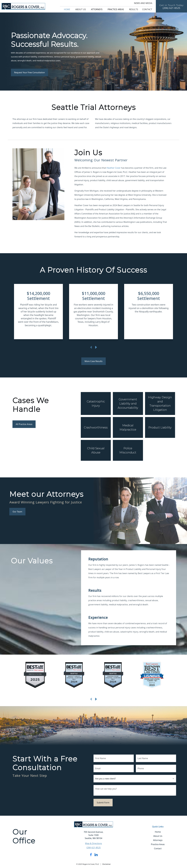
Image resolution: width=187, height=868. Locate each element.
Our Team (17, 512)
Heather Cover (114, 168)
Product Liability (160, 427)
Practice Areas (116, 9)
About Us (81, 9)
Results (134, 9)
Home (67, 9)
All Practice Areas (24, 424)
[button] (26, 313)
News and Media (143, 3)
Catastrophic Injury (96, 403)
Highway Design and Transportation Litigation (160, 403)
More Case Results (94, 361)
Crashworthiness (96, 427)
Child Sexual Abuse (96, 450)
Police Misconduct (128, 450)
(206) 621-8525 (171, 8)
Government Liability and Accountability (128, 403)
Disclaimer (106, 864)
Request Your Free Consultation (29, 72)
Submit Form (103, 803)
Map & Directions (94, 843)
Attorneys (97, 9)
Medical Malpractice (128, 427)
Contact (147, 9)
